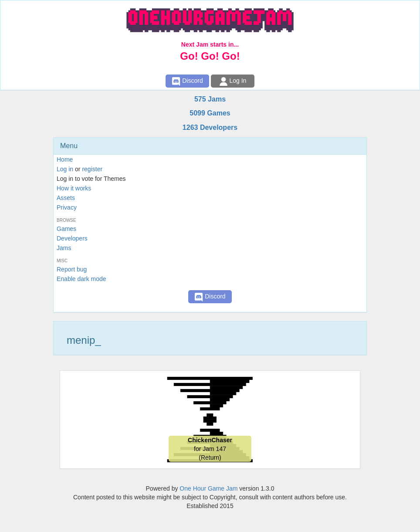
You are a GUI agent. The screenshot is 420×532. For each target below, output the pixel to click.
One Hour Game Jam (208, 488)
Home (65, 159)
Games (66, 229)
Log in (65, 169)
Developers (72, 238)
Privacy (67, 207)
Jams (64, 248)
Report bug (72, 269)
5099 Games (210, 113)
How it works (74, 188)
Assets (66, 198)
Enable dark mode (81, 279)
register (92, 169)
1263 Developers (210, 127)
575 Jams (210, 99)
